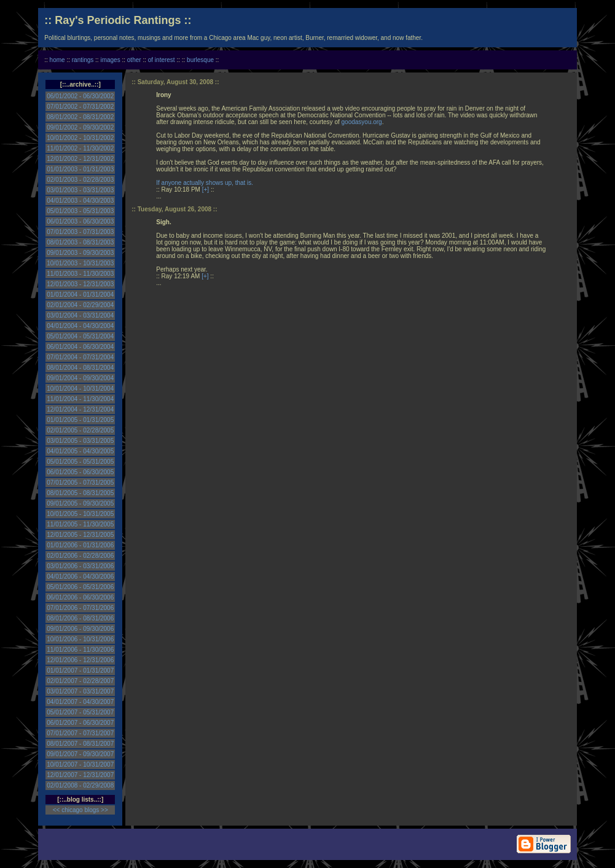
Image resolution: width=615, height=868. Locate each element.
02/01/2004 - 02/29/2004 (80, 305)
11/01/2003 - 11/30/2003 (80, 274)
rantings (83, 60)
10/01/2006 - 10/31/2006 (80, 639)
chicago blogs (80, 810)
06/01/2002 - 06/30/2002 (80, 96)
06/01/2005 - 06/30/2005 (80, 472)
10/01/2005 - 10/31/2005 (80, 514)
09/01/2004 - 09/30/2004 (80, 378)
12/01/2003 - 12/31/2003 (80, 284)
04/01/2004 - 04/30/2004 (80, 326)
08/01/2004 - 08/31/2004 (80, 368)
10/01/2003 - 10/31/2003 (80, 263)
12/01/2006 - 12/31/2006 (80, 660)
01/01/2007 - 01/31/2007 (80, 671)
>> (104, 810)
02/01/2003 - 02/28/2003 (80, 180)
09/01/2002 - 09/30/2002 (80, 127)
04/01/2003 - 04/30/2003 (80, 201)
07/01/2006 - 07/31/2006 (80, 608)
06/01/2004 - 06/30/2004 (80, 347)
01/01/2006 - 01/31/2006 (80, 545)
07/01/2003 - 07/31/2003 (80, 232)
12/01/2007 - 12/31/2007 (80, 775)
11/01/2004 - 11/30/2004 (80, 399)
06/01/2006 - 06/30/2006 (80, 597)
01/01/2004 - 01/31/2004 (80, 295)
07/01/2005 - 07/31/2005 (80, 483)
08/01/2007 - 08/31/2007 (80, 744)
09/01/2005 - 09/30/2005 (80, 503)
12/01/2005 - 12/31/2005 (80, 535)
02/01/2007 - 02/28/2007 (80, 681)
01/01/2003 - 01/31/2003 (80, 169)
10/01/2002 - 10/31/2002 (80, 138)
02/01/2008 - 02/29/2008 (80, 785)
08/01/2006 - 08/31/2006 (80, 618)
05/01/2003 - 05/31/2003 (80, 211)
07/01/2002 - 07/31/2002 (80, 107)
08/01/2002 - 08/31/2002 (80, 117)
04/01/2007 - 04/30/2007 (80, 702)
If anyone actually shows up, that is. (205, 183)
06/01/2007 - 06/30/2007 (80, 723)
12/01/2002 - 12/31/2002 (80, 159)
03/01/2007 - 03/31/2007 (80, 691)
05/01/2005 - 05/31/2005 (80, 462)
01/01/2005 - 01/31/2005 (80, 420)
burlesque (200, 60)
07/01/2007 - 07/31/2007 (80, 733)
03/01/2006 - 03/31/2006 (80, 566)
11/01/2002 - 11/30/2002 (80, 148)
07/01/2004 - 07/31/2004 (80, 357)
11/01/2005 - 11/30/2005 (80, 524)
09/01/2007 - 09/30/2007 (80, 754)
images (110, 60)
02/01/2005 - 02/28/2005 (80, 430)
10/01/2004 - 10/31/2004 (80, 389)
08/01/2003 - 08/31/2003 (80, 242)
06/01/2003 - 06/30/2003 (80, 221)
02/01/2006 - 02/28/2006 (80, 556)
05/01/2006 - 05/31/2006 (80, 587)
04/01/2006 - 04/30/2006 (80, 577)
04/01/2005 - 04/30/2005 (80, 451)
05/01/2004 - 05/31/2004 (80, 336)
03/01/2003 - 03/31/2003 (80, 190)
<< (57, 810)
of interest (162, 60)
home (57, 60)
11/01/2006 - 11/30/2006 (80, 650)
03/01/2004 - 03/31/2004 (80, 315)
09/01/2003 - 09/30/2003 (80, 253)
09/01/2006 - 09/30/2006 (80, 629)
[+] (206, 190)
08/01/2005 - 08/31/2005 (80, 493)
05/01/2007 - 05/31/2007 (80, 712)
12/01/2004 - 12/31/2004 (80, 409)
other (134, 60)
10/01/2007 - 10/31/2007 (80, 764)
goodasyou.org (362, 122)
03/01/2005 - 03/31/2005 (80, 441)
